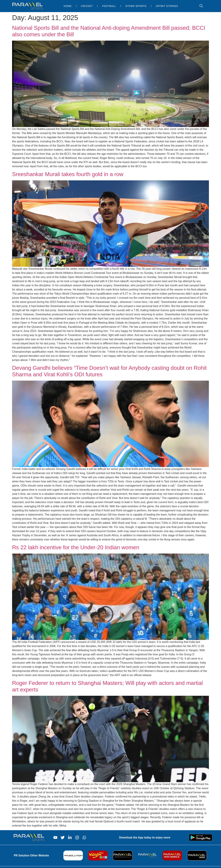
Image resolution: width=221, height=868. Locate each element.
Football (109, 6)
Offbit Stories (167, 6)
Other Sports (136, 6)
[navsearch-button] (199, 6)
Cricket (87, 6)
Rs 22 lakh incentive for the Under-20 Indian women (76, 547)
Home (68, 6)
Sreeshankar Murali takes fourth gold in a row (68, 174)
